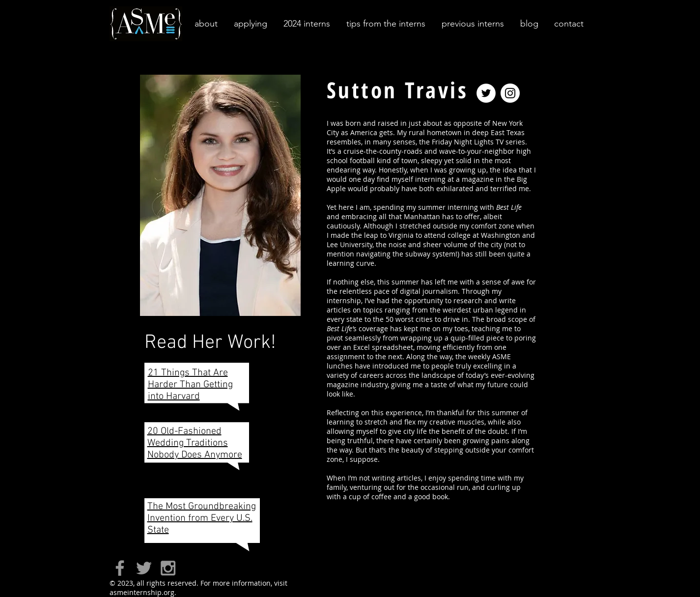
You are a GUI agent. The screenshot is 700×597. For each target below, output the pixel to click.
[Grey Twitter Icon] (144, 568)
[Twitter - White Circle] (486, 93)
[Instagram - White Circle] (510, 93)
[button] (205, 24)
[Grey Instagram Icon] (168, 568)
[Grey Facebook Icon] (120, 568)
